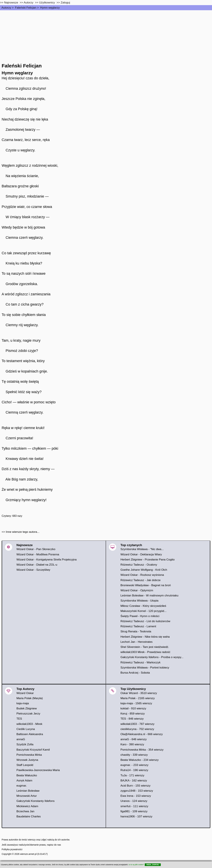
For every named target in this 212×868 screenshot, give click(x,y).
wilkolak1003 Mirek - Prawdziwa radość (145, 652)
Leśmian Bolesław (28, 791)
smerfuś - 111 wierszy (134, 806)
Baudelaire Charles (29, 816)
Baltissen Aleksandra (30, 734)
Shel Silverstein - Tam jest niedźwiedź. (145, 647)
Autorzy (6, 8)
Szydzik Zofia (25, 744)
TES (19, 719)
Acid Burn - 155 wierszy (136, 786)
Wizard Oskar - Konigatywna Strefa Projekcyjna (47, 559)
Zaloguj (65, 2)
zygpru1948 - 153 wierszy (137, 791)
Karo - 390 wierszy (132, 744)
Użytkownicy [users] (47, 2)
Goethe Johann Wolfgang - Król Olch (144, 570)
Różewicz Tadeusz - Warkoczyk (141, 662)
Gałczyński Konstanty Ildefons (36, 801)
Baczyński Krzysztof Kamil (33, 750)
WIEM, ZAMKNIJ (153, 865)
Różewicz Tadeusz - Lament (138, 626)
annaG (21, 739)
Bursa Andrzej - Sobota (135, 673)
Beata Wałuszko (27, 775)
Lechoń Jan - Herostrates (137, 642)
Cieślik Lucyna (26, 729)
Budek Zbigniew (27, 708)
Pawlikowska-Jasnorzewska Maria (38, 770)
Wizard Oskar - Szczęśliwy (33, 570)
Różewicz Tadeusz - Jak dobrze (141, 580)
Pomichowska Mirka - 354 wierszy (142, 750)
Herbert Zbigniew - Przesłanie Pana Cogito (148, 559)
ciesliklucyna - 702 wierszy (137, 729)
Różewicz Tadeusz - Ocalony (139, 565)
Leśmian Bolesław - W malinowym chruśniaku (150, 595)
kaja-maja (23, 703)
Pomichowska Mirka (29, 755)
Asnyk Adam (24, 780)
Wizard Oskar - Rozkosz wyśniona (142, 575)
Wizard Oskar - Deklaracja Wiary (141, 554)
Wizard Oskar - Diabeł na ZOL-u (37, 565)
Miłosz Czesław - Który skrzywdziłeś (143, 606)
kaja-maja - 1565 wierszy (136, 703)
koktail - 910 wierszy (133, 708)
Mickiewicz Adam (27, 806)
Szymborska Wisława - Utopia (139, 601)
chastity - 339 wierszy (134, 755)
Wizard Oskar (25, 693)
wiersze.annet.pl (28, 854)
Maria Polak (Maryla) (30, 698)
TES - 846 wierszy (132, 719)
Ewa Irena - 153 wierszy (136, 796)
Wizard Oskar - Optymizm (137, 590)
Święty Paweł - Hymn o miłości (140, 616)
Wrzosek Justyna (27, 760)
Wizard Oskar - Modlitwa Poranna (38, 554)
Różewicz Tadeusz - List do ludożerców (145, 621)
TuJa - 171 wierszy (132, 775)
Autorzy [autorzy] (29, 2)
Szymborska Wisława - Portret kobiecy (145, 667)
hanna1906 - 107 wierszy (136, 816)
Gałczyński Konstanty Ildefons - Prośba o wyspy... (152, 657)
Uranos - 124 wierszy (134, 801)
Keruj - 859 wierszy (133, 713)
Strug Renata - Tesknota (136, 631)
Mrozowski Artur (27, 796)
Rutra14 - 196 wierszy (134, 770)
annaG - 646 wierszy (134, 739)
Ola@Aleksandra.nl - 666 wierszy (142, 734)
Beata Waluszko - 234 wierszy (140, 760)
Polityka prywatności (12, 849)
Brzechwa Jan (25, 811)
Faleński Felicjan (26, 8)
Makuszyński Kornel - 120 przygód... (144, 611)
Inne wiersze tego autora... (23, 532)
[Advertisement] (106, 35)
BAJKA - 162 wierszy (134, 780)
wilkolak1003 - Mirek (29, 724)
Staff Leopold (25, 765)
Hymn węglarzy (50, 8)
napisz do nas (54, 845)
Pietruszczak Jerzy (28, 713)
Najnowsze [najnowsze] (11, 2)
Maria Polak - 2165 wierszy (138, 698)
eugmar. (22, 786)
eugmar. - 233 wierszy (135, 765)
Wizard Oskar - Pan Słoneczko (36, 549)
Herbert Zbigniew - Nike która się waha (145, 637)
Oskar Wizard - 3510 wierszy (139, 693)
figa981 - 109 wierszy (134, 811)
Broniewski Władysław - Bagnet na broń (146, 585)
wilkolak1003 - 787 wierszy (137, 724)
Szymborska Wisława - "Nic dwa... (142, 549)
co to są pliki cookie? (136, 865)
